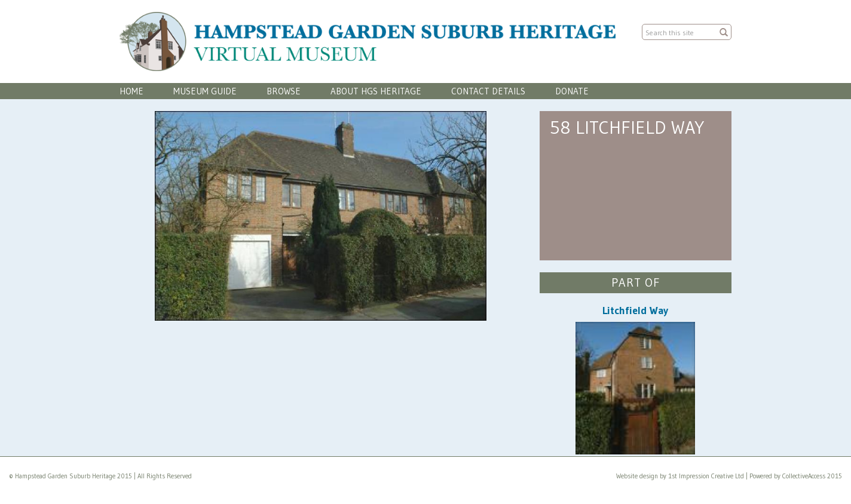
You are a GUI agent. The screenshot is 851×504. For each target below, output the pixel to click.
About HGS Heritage (376, 91)
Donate (572, 91)
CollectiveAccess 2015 (812, 476)
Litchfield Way (635, 311)
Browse (284, 91)
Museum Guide (205, 91)
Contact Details (488, 91)
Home (131, 91)
